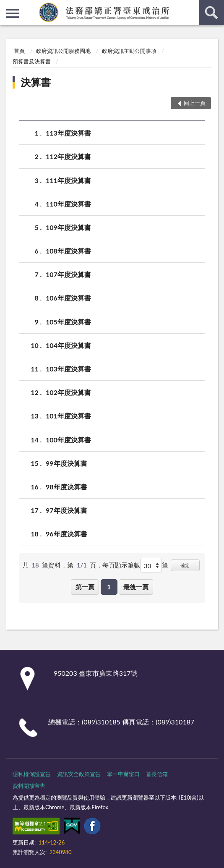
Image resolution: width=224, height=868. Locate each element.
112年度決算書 (68, 156)
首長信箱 (157, 774)
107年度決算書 (68, 274)
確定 (185, 565)
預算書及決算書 (32, 61)
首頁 (19, 51)
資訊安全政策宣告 (79, 774)
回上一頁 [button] (195, 103)
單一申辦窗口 (123, 774)
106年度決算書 (68, 298)
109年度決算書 (68, 227)
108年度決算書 (68, 251)
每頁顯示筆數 (121, 565)
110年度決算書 (68, 204)
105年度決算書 (68, 322)
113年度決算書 (68, 133)
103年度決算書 (68, 369)
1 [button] (109, 587)
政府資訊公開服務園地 (63, 51)
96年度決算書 (66, 534)
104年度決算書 (68, 345)
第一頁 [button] (85, 587)
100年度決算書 (68, 440)
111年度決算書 (68, 180)
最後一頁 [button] (136, 587)
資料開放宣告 (29, 786)
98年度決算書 (66, 487)
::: (7, 6)
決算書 (36, 82)
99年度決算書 (66, 463)
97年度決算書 (66, 510)
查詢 (211, 13)
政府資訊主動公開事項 (129, 51)
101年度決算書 (68, 416)
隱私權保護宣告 (32, 774)
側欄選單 (13, 13)
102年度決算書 (68, 392)
